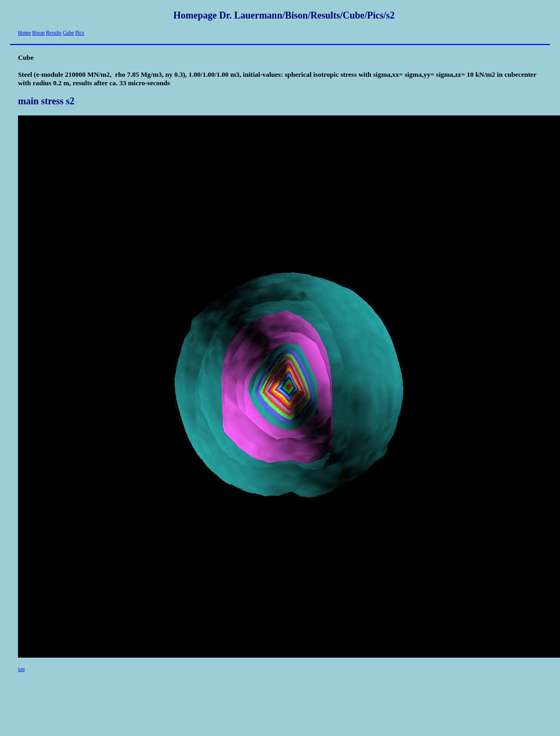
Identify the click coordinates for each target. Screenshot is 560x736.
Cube (69, 33)
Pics (80, 33)
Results (54, 33)
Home (24, 33)
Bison (38, 33)
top (21, 669)
